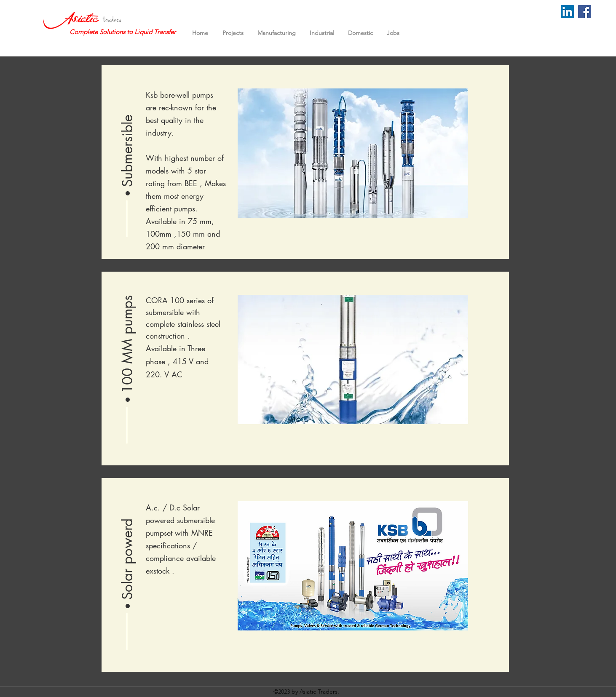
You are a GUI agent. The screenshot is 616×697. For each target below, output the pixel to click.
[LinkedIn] (567, 12)
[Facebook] (585, 12)
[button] (128, 138)
